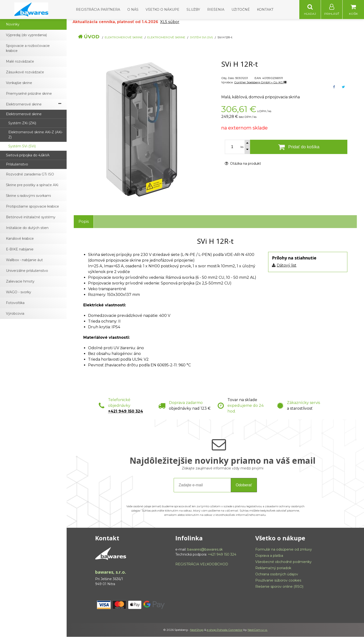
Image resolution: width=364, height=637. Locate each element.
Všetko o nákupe (162, 10)
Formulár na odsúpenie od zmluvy (284, 550)
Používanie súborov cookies (278, 581)
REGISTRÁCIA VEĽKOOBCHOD (202, 564)
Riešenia (216, 10)
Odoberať (244, 485)
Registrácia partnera (98, 10)
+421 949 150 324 (125, 411)
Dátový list (287, 266)
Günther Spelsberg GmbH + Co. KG (260, 82)
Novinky (13, 25)
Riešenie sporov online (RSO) (279, 587)
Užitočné (241, 10)
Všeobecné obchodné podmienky (283, 562)
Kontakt (265, 10)
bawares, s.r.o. (111, 572)
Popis (84, 222)
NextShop (197, 630)
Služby (193, 10)
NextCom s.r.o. (258, 630)
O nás (133, 10)
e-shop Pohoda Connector (225, 630)
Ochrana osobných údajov (277, 574)
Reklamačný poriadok (273, 568)
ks (242, 147)
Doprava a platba (269, 556)
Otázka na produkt (243, 164)
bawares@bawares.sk (205, 550)
